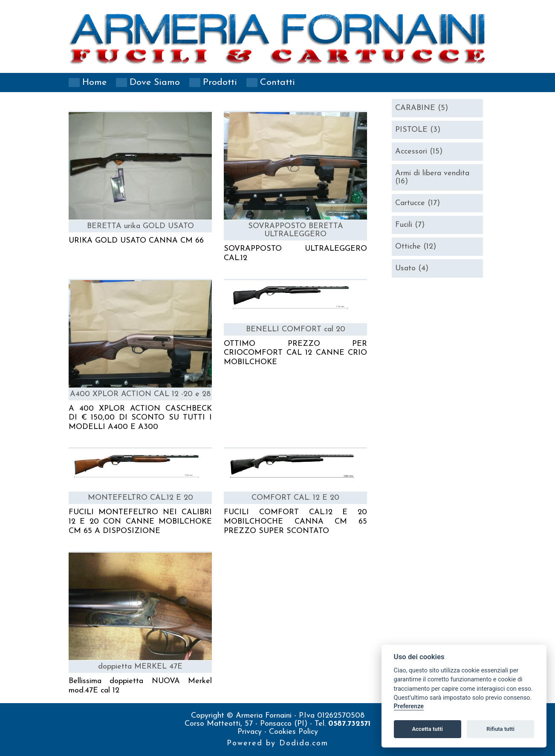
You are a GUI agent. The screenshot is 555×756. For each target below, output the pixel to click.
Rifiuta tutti (500, 729)
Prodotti (220, 83)
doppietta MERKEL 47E (140, 667)
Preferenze (409, 706)
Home (94, 83)
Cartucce (418, 203)
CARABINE (422, 108)
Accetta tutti (427, 729)
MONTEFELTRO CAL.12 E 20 (140, 498)
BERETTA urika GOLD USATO (140, 226)
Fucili (410, 225)
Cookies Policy (293, 732)
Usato (412, 268)
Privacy (251, 732)
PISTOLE (418, 130)
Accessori (419, 152)
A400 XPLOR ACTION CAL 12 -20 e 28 (140, 394)
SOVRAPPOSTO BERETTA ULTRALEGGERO (296, 230)
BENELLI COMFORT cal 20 (296, 329)
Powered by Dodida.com (277, 743)
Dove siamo (155, 83)
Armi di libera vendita (432, 177)
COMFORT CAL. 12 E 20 (295, 498)
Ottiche (416, 247)
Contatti (277, 83)
